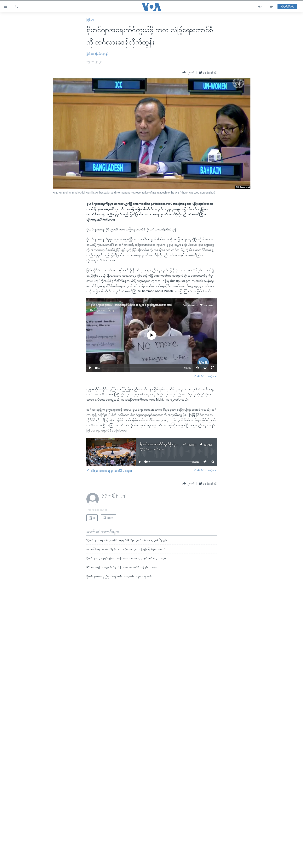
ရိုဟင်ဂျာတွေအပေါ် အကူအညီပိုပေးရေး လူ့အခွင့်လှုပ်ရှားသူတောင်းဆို (131, 305)
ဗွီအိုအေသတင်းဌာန (104, 310)
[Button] (188, 72)
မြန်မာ (90, 20)
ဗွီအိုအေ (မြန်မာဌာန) (97, 54)
